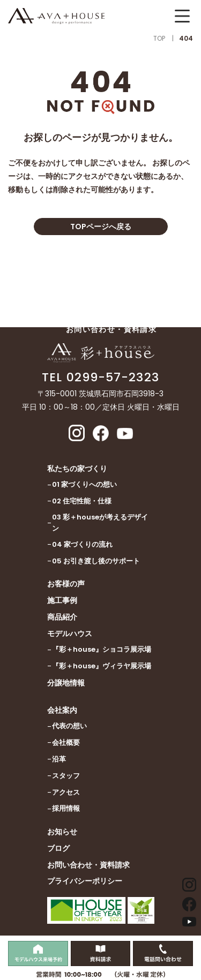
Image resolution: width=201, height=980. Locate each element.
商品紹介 (62, 617)
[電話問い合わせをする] (163, 953)
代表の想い (69, 726)
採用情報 (66, 808)
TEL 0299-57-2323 (100, 377)
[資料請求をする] (101, 953)
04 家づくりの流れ (82, 544)
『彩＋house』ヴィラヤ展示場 (102, 666)
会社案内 (62, 710)
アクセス (66, 792)
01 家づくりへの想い (84, 484)
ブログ (58, 848)
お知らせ (62, 832)
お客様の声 (66, 584)
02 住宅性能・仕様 (82, 501)
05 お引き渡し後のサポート (96, 561)
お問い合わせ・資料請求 (88, 865)
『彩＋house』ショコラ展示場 (102, 649)
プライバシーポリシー (85, 881)
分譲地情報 (66, 683)
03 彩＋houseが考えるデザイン (100, 523)
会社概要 (66, 742)
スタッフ (66, 776)
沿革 (59, 759)
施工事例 (62, 600)
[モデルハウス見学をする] (38, 953)
